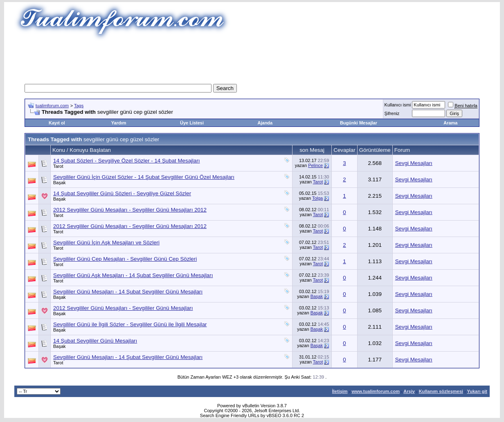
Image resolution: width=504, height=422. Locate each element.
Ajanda (265, 123)
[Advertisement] (252, 59)
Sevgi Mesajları (414, 163)
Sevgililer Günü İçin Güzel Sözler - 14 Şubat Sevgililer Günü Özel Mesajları (144, 177)
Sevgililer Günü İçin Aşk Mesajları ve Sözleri (106, 243)
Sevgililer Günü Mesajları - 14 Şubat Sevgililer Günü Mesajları (128, 292)
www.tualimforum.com (376, 391)
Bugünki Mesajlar (359, 123)
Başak (60, 183)
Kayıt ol (57, 123)
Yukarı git (477, 391)
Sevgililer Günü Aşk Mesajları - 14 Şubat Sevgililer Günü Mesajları (133, 275)
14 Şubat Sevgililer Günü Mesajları (95, 341)
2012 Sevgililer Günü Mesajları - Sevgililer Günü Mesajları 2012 (130, 210)
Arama (450, 123)
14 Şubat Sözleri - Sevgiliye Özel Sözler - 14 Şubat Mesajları (127, 161)
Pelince (315, 165)
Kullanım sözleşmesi (441, 391)
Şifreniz (392, 113)
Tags (79, 106)
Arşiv (409, 391)
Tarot (58, 166)
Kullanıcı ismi (398, 105)
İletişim (340, 391)
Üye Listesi (192, 123)
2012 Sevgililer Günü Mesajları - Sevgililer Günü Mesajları (123, 308)
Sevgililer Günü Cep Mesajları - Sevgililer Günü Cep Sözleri (125, 259)
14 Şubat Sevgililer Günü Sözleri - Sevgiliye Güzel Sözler (122, 193)
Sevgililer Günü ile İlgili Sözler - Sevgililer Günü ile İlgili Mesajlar (130, 324)
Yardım (119, 123)
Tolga (317, 198)
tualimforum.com (52, 106)
